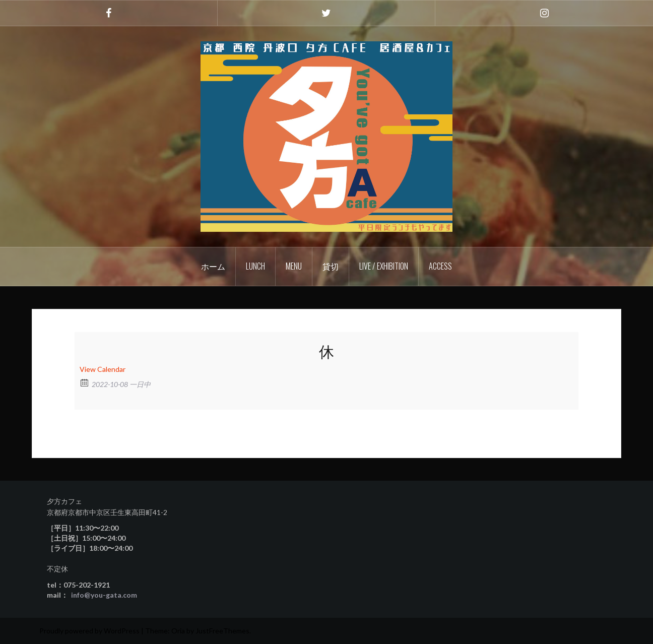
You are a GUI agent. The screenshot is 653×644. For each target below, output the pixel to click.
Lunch (255, 266)
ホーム (213, 266)
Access (440, 266)
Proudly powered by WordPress (89, 631)
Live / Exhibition (384, 266)
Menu (294, 266)
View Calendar (103, 369)
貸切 (331, 266)
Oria (178, 631)
